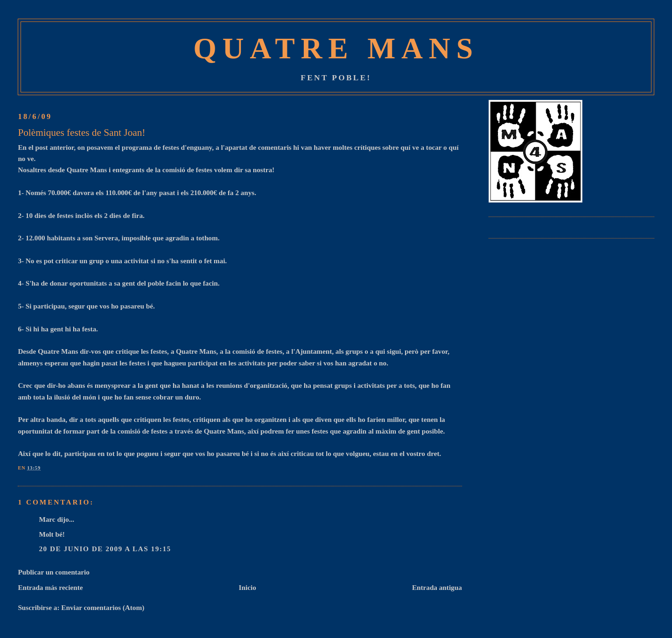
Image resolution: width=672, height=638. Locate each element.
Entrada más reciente (50, 587)
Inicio (248, 587)
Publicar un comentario (53, 572)
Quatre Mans (336, 48)
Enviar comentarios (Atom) (103, 607)
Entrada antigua (437, 587)
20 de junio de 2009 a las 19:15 (105, 549)
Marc (47, 519)
